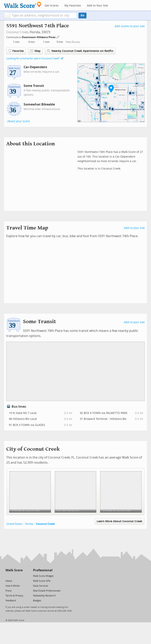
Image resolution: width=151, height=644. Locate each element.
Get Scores (52, 6)
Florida (29, 524)
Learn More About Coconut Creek (120, 521)
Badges (37, 601)
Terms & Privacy (14, 596)
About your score (18, 121)
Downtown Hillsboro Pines (39, 37)
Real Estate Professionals (47, 591)
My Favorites (73, 6)
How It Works (13, 586)
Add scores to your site (130, 26)
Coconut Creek (17, 32)
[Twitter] (8, 576)
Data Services (41, 586)
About (9, 581)
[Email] (20, 576)
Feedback (11, 601)
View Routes (73, 42)
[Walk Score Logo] (23, 5)
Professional (43, 570)
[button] (7, 16)
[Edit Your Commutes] (58, 37)
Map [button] (35, 51)
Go (82, 15)
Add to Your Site (97, 6)
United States (14, 524)
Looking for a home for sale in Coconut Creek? (33, 58)
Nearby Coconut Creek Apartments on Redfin (80, 51)
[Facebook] (14, 576)
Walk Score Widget (43, 576)
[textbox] (44, 16)
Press (9, 591)
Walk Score (14, 570)
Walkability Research (44, 596)
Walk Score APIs (42, 581)
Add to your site (134, 228)
